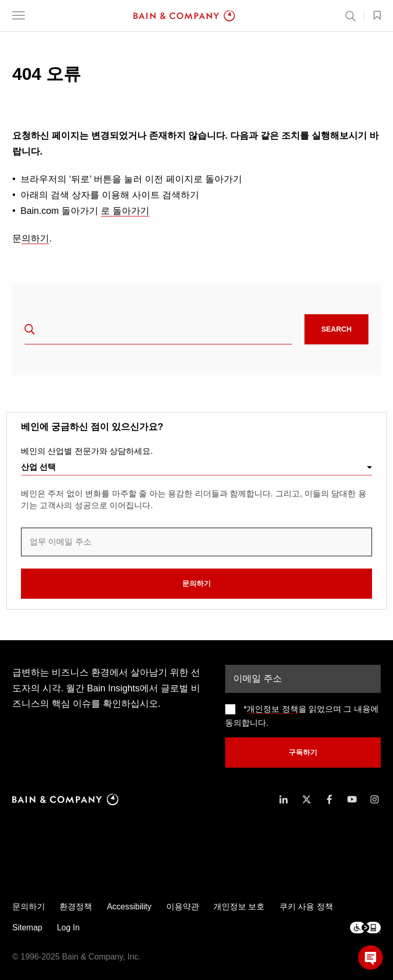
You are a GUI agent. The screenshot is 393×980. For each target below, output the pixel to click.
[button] (19, 16)
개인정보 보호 (239, 907)
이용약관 (183, 907)
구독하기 (303, 752)
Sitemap (27, 928)
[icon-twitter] (307, 799)
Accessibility (129, 907)
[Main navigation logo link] (184, 16)
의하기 (35, 238)
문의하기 (196, 583)
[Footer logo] (365, 928)
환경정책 (76, 907)
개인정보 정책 (272, 709)
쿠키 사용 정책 (306, 907)
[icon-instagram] (375, 799)
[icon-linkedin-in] (283, 799)
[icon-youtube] (352, 799)
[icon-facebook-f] (329, 799)
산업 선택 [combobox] (38, 467)
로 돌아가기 (125, 211)
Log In (68, 928)
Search (336, 329)
